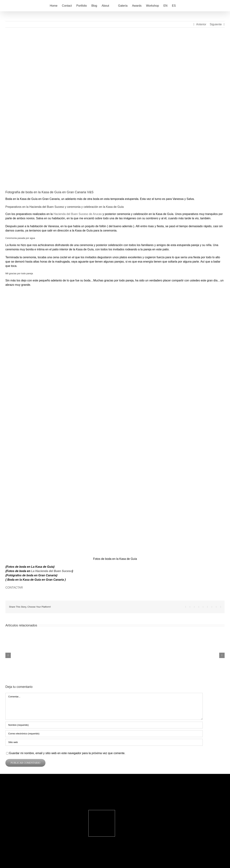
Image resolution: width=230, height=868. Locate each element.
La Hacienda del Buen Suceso (52, 571)
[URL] (104, 742)
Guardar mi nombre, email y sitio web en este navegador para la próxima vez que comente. (67, 753)
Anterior (201, 24)
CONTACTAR (14, 588)
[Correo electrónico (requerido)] (104, 734)
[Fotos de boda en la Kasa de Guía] (115, 111)
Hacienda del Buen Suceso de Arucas (78, 214)
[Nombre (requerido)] (104, 725)
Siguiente (216, 24)
